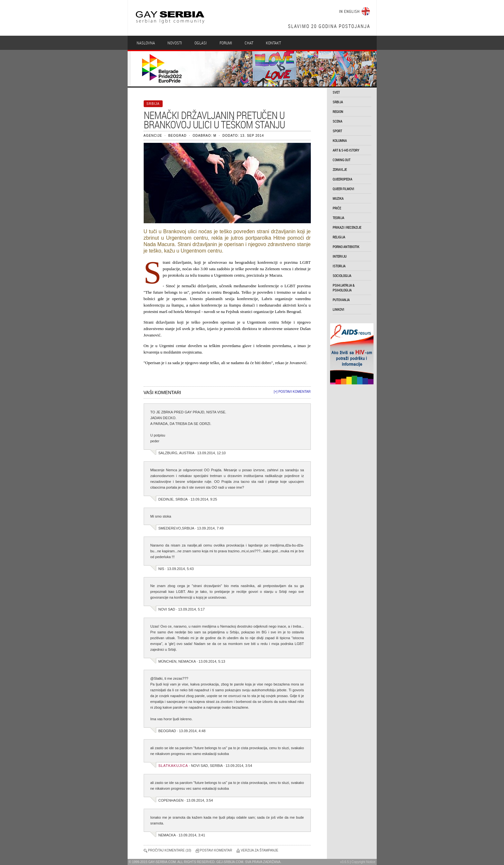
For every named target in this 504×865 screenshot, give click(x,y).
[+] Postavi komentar (292, 392)
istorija (339, 266)
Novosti (175, 43)
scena (337, 121)
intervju (340, 256)
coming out (342, 160)
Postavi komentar (216, 850)
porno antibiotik (346, 247)
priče (337, 208)
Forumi (226, 43)
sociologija (342, 276)
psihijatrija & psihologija (344, 288)
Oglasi (201, 43)
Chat (249, 43)
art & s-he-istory (346, 150)
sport (337, 131)
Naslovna (146, 43)
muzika (338, 198)
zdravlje (340, 169)
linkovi (338, 309)
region (338, 111)
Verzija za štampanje (260, 850)
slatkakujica (173, 766)
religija (339, 237)
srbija (338, 102)
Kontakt (273, 43)
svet (336, 92)
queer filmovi (343, 189)
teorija (338, 218)
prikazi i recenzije (347, 227)
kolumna (340, 140)
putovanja (341, 300)
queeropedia (342, 179)
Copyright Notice (364, 862)
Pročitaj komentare (166, 850)
